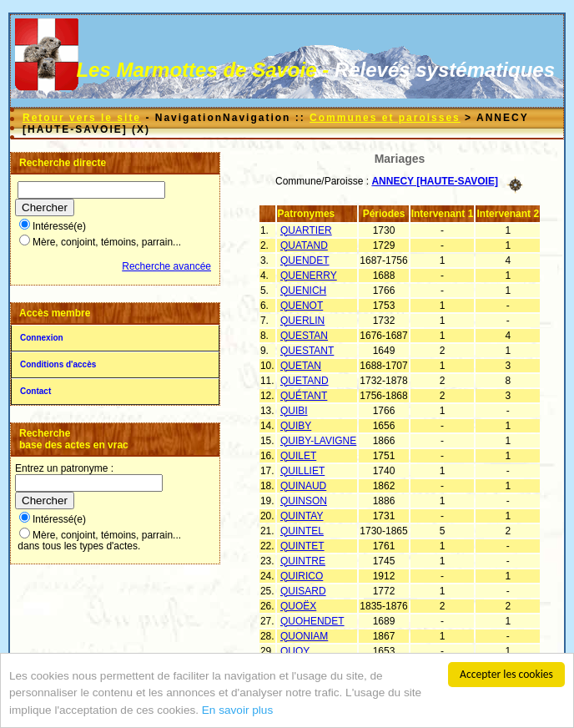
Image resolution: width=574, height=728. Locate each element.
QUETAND (305, 381)
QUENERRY (309, 276)
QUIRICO (302, 576)
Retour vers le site (82, 118)
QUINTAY (302, 516)
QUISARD (303, 591)
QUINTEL (302, 531)
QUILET (298, 456)
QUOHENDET (312, 621)
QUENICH (303, 291)
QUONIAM (304, 636)
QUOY (295, 651)
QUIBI (294, 411)
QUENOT (302, 306)
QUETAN (301, 366)
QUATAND (304, 245)
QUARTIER (306, 230)
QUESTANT (307, 351)
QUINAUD (303, 486)
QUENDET (305, 260)
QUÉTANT (304, 396)
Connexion (42, 338)
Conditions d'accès (58, 364)
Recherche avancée (166, 266)
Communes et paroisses (385, 118)
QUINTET (302, 546)
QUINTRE (303, 561)
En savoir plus (237, 715)
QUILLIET (302, 471)
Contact (35, 391)
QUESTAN (304, 336)
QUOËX (298, 606)
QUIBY (296, 426)
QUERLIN (302, 321)
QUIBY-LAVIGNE (318, 441)
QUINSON (304, 501)
